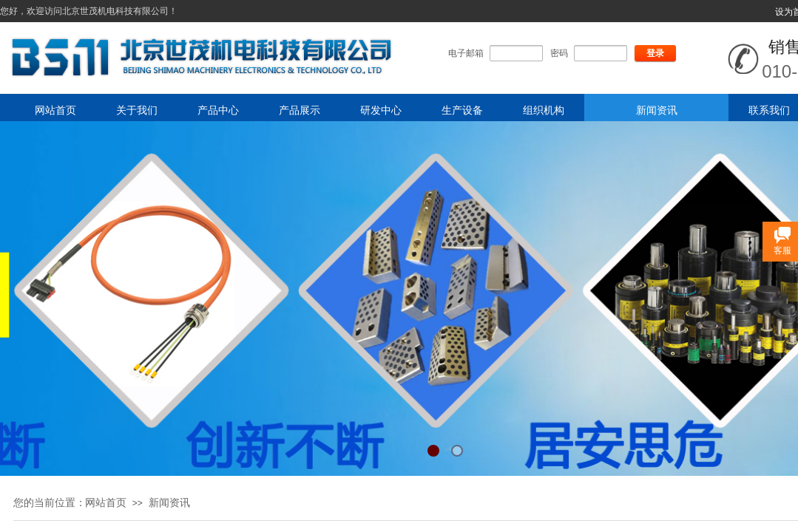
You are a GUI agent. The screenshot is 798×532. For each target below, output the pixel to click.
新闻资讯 (657, 110)
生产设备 (462, 110)
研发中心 (381, 110)
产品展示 (300, 110)
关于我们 (137, 110)
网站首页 (55, 110)
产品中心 (218, 110)
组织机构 (544, 110)
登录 (655, 53)
